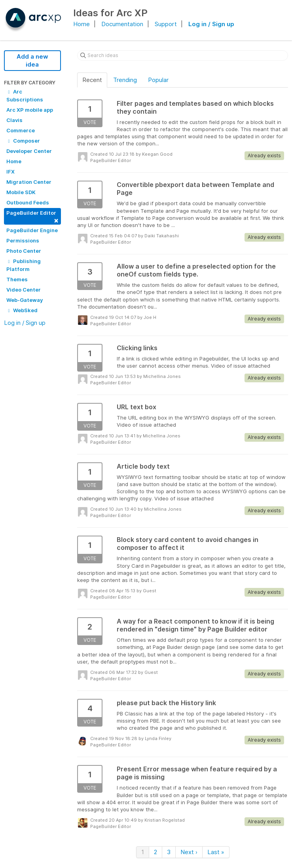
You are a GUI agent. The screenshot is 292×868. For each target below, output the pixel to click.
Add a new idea (32, 60)
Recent (92, 80)
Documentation (122, 24)
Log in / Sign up (211, 24)
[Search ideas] (183, 55)
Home (82, 24)
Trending (125, 80)
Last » (216, 852)
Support (166, 24)
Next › (189, 852)
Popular (158, 80)
